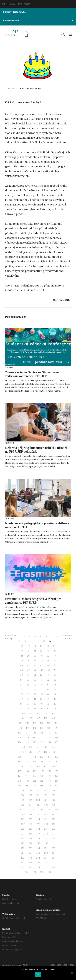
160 (49, 762)
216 (56, 810)
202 (30, 800)
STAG (12, 4)
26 (48, 651)
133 (57, 738)
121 (56, 728)
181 (35, 781)
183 (49, 781)
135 (27, 742)
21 (54, 646)
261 (54, 853)
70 (22, 689)
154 (49, 757)
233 (30, 829)
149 (53, 752)
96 (35, 709)
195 (53, 790)
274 (38, 867)
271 (54, 863)
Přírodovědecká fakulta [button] (38, 12)
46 (22, 670)
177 (49, 776)
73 (41, 689)
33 (55, 656)
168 (27, 771)
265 (46, 858)
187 (34, 786)
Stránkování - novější (11, 637)
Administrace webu (12, 965)
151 (27, 757)
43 (41, 665)
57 (55, 675)
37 (42, 661)
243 (30, 839)
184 (57, 781)
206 (23, 805)
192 (30, 790)
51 (55, 670)
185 (19, 786)
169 (35, 771)
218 (31, 815)
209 (46, 805)
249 (38, 843)
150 (20, 757)
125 (42, 733)
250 (46, 843)
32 (48, 656)
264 (38, 858)
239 (38, 834)
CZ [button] (5, 4)
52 (22, 675)
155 (57, 757)
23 (28, 651)
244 (38, 839)
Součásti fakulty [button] (38, 21)
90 (35, 704)
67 (42, 685)
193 (38, 790)
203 (38, 800)
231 (54, 824)
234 (38, 829)
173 (20, 776)
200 (53, 795)
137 (42, 742)
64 (21, 685)
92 (48, 704)
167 (20, 771)
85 (41, 699)
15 (57, 641)
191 (23, 790)
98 (48, 709)
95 (28, 709)
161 (57, 762)
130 (35, 738)
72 (35, 689)
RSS (25, 965)
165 (46, 766)
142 (38, 747)
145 (23, 752)
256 (54, 848)
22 (22, 651)
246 (54, 839)
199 (46, 795)
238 (30, 834)
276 (54, 867)
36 (35, 661)
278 (34, 872)
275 (46, 867)
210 (54, 805)
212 (27, 810)
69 (55, 685)
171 (50, 771)
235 (46, 829)
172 (57, 771)
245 (46, 839)
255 (46, 848)
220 (46, 815)
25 (41, 651)
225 (46, 819)
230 (46, 824)
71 (28, 689)
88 (21, 704)
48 (35, 670)
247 (23, 843)
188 (42, 786)
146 (31, 752)
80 (48, 694)
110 (21, 723)
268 (30, 863)
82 (22, 699)
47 (28, 670)
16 (22, 646)
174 (27, 776)
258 (30, 853)
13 (44, 641)
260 (46, 853)
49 (42, 670)
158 (34, 762)
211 (20, 810)
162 (23, 766)
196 (23, 795)
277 (27, 872)
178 (57, 776)
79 (42, 694)
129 (27, 738)
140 (23, 747)
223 (30, 819)
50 (49, 670)
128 (20, 738)
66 (35, 685)
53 (28, 675)
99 (55, 709)
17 (29, 646)
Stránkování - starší (66, 637)
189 (49, 786)
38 (48, 661)
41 (28, 665)
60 (35, 680)
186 (27, 786)
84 (35, 699)
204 (46, 800)
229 (38, 824)
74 (48, 689)
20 (48, 646)
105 (23, 718)
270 (46, 863)
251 (54, 843)
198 (38, 795)
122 (20, 733)
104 (53, 714)
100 (23, 714)
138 (49, 742)
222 (23, 819)
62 (48, 680)
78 (35, 694)
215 (49, 810)
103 (46, 714)
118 (34, 728)
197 (30, 795)
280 (50, 872)
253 (30, 848)
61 (42, 680)
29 (28, 656)
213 (34, 810)
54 (35, 675)
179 (20, 781)
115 (56, 723)
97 (42, 709)
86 (48, 699)
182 (42, 781)
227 (23, 824)
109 (53, 718)
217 (23, 815)
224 (38, 819)
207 (30, 805)
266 (54, 858)
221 (53, 815)
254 (38, 848)
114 (49, 723)
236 (54, 829)
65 (28, 685)
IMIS (20, 4)
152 (34, 757)
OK (38, 974)
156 (20, 762)
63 (55, 680)
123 (27, 733)
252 (23, 848)
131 (42, 738)
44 (48, 665)
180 (27, 781)
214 (42, 810)
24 (35, 651)
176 (42, 776)
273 (30, 867)
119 (42, 728)
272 (23, 867)
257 (23, 853)
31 (42, 656)
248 (30, 843)
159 (42, 762)
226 (54, 819)
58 (21, 680)
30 (35, 656)
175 (34, 776)
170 (42, 771)
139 (57, 742)
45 (55, 665)
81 (55, 694)
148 (46, 752)
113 (42, 723)
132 (49, 738)
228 (31, 824)
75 (55, 689)
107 (38, 718)
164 (38, 766)
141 (31, 747)
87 (55, 699)
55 (41, 675)
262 (22, 858)
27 (55, 651)
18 (35, 646)
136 (35, 742)
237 (23, 834)
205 (54, 800)
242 (22, 839)
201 (23, 800)
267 (23, 863)
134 (20, 742)
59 (28, 680)
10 (25, 641)
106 (31, 718)
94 (21, 709)
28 (22, 656)
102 (38, 714)
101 (31, 714)
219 (38, 815)
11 (32, 641)
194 (46, 790)
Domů (11, 88)
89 (28, 704)
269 (38, 863)
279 (42, 872)
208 (38, 805)
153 (42, 757)
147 (38, 752)
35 (28, 661)
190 (57, 786)
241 (54, 834)
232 (23, 829)
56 (48, 675)
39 (55, 661)
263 (30, 858)
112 (34, 723)
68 (48, 685)
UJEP (27, 4)
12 (38, 641)
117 (27, 728)
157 (27, 762)
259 (38, 853)
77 (28, 694)
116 (20, 728)
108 (46, 718)
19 (41, 646)
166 (53, 766)
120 (49, 728)
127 (57, 733)
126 (49, 733)
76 (22, 694)
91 (42, 704)
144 (53, 747)
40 (21, 665)
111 (28, 723)
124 (34, 733)
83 (28, 699)
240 (46, 834)
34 (22, 661)
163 (30, 766)
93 (55, 704)
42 (35, 665)
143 (46, 747)
